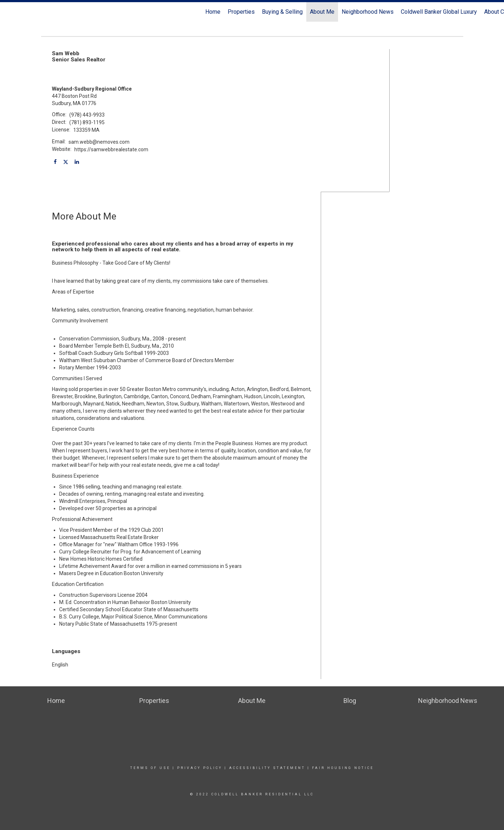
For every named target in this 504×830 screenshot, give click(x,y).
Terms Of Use (150, 768)
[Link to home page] (9, 12)
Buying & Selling (282, 12)
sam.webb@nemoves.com (99, 142)
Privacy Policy (200, 768)
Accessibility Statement (267, 768)
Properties (241, 12)
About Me (322, 12)
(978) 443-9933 (87, 115)
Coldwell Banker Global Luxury (439, 12)
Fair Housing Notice (343, 768)
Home (213, 12)
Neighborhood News (368, 12)
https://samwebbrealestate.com (111, 149)
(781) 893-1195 (87, 122)
